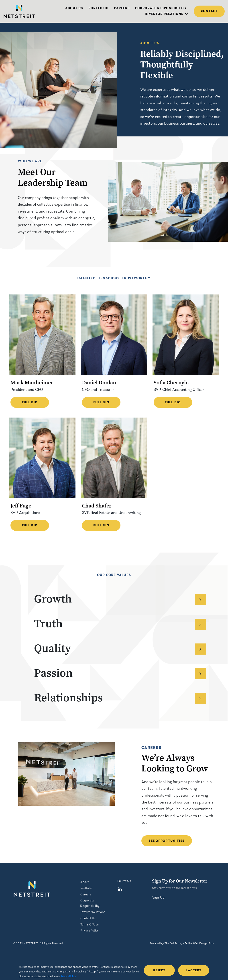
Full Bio (30, 403)
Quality (120, 648)
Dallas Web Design (196, 944)
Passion (120, 673)
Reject (159, 971)
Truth (120, 623)
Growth (120, 599)
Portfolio (99, 8)
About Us (74, 8)
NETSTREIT (31, 944)
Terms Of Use (89, 925)
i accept (194, 971)
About (84, 882)
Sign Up (159, 898)
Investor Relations (164, 14)
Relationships (120, 697)
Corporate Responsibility (161, 8)
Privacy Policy (89, 931)
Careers (122, 8)
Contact (209, 11)
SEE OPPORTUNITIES (167, 841)
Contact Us (88, 918)
